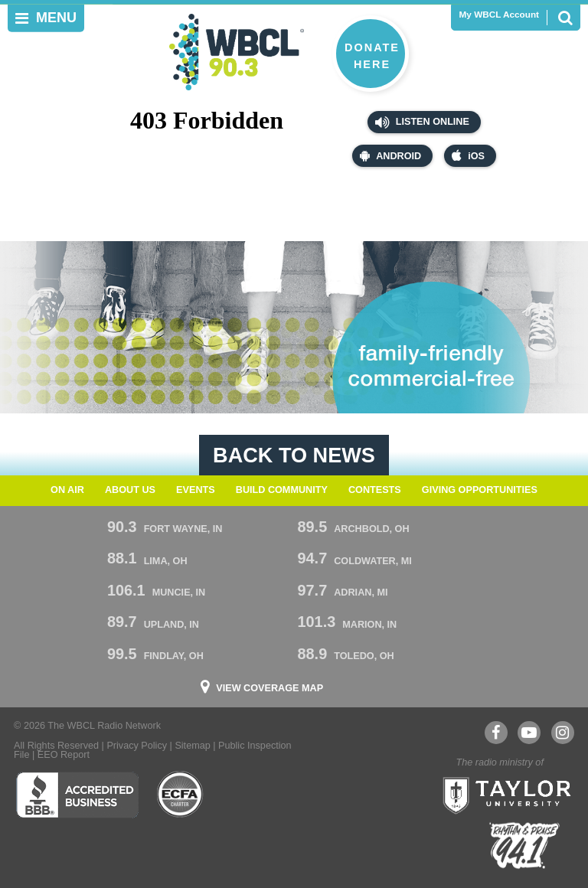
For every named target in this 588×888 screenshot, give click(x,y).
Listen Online (422, 122)
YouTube (528, 733)
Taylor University (502, 794)
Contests (375, 490)
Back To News (294, 455)
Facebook (496, 733)
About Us (130, 490)
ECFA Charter (181, 795)
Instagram (562, 733)
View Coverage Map (269, 689)
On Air (67, 490)
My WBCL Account (499, 15)
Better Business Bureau (77, 795)
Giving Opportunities (480, 490)
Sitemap (192, 746)
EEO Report (64, 755)
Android (390, 155)
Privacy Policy (137, 746)
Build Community (282, 490)
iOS (468, 155)
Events (196, 490)
